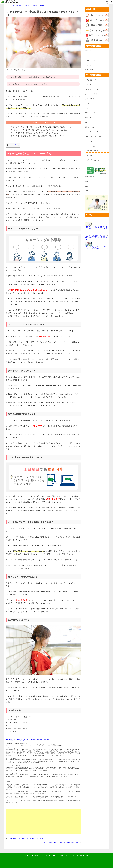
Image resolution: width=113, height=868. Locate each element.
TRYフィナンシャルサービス (94, 136)
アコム (87, 56)
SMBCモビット (90, 60)
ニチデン (88, 165)
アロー (87, 103)
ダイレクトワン (90, 99)
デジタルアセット (91, 155)
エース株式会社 (90, 146)
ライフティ (89, 118)
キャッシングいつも (92, 141)
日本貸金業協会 (90, 177)
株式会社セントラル (92, 80)
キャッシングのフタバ (92, 89)
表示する (16, 145)
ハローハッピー (90, 122)
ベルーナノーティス (92, 132)
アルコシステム (90, 113)
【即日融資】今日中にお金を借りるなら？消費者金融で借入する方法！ (28, 740)
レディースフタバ (91, 94)
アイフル (88, 65)
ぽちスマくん (90, 127)
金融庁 (87, 181)
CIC (87, 186)
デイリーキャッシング (92, 160)
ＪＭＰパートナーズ (92, 151)
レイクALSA (89, 70)
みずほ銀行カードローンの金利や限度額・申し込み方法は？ (25, 839)
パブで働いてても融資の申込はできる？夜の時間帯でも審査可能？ (60, 842)
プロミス (88, 51)
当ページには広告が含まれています (17, 70)
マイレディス (90, 85)
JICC (87, 191)
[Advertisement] (43, 821)
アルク (87, 108)
